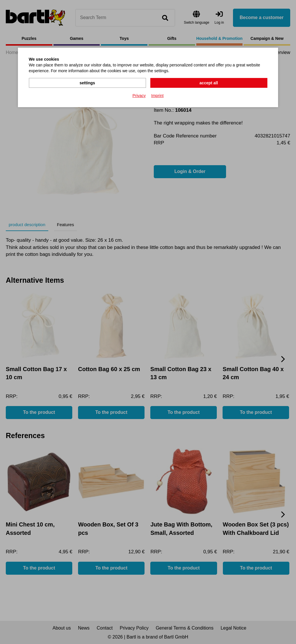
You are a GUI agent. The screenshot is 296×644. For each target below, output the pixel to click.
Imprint (157, 96)
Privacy (139, 96)
